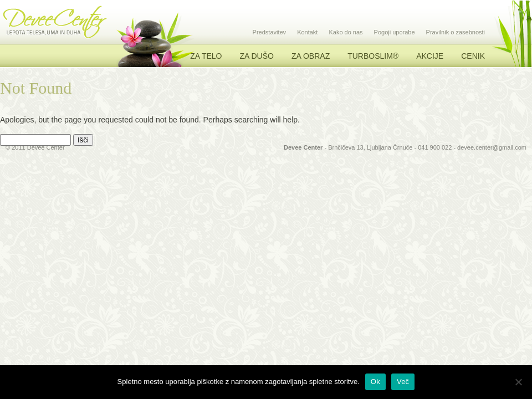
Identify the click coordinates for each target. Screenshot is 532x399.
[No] (518, 382)
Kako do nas (346, 32)
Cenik (473, 56)
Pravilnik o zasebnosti (456, 32)
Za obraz (311, 56)
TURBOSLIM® (373, 56)
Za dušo (256, 56)
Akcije (430, 56)
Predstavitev (270, 32)
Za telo (206, 56)
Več (403, 382)
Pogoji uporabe (395, 32)
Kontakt (307, 32)
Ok (375, 382)
